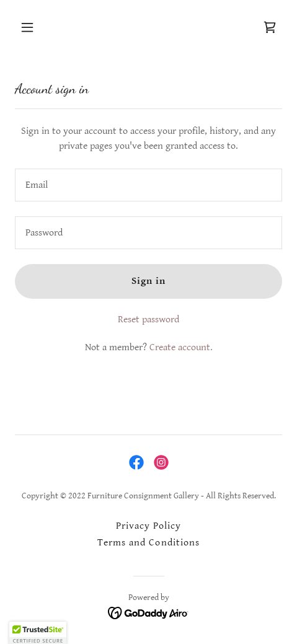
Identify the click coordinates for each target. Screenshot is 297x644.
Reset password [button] (148, 320)
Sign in (148, 281)
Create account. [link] (181, 347)
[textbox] (148, 185)
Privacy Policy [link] (148, 526)
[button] (46, 27)
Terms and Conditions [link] (148, 543)
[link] (270, 27)
